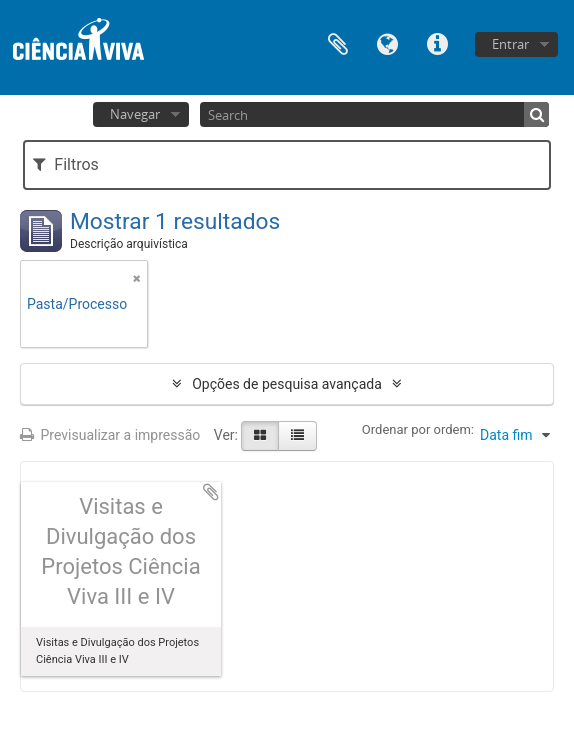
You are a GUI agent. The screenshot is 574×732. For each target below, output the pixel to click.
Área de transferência (338, 42)
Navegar (135, 114)
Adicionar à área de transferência (211, 492)
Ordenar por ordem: (418, 429)
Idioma (388, 42)
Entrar (510, 44)
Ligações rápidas (438, 42)
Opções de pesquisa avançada (287, 384)
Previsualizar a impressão (110, 435)
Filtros (65, 164)
